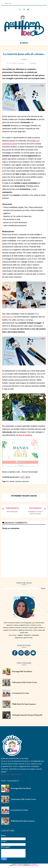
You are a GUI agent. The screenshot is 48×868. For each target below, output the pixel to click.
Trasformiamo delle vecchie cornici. (25, 683)
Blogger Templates (34, 865)
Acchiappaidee (33, 864)
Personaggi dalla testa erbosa (22, 672)
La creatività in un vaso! (21, 693)
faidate (15, 63)
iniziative (21, 63)
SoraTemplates (18, 865)
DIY (10, 63)
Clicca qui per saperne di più (11, 774)
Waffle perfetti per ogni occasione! (24, 704)
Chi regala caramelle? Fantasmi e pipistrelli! (27, 715)
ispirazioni (26, 481)
